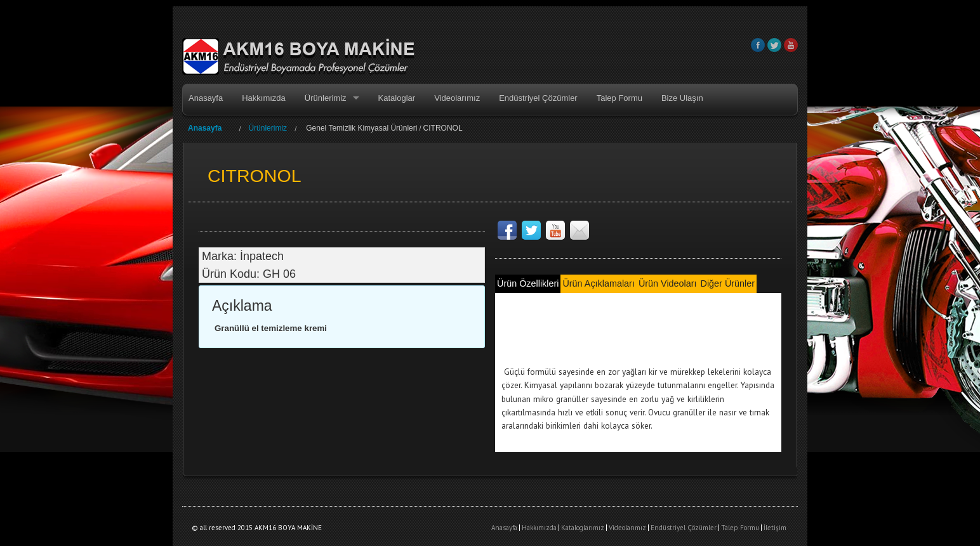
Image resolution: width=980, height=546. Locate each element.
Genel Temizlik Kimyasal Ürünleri (361, 128)
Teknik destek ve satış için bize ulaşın (579, 230)
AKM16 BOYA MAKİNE (298, 58)
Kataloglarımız (583, 528)
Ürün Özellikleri (528, 283)
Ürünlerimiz (326, 98)
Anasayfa (206, 98)
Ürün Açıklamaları (598, 283)
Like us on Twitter (531, 230)
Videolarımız (457, 98)
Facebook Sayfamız (507, 230)
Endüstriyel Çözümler (538, 98)
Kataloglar (397, 98)
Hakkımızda (264, 98)
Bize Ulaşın (682, 98)
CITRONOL (443, 128)
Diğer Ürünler (728, 283)
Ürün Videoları (668, 283)
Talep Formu (619, 98)
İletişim (775, 528)
